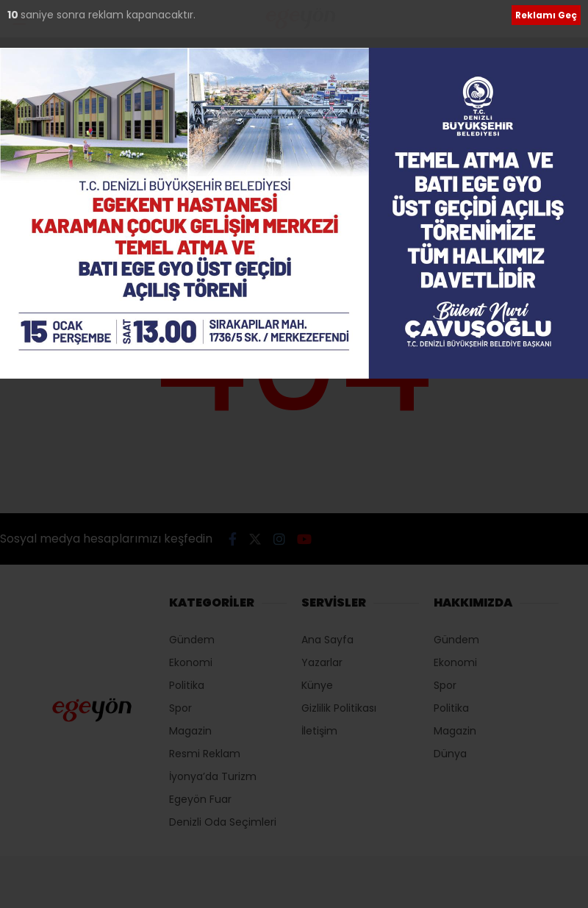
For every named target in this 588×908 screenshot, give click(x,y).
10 (14, 15)
